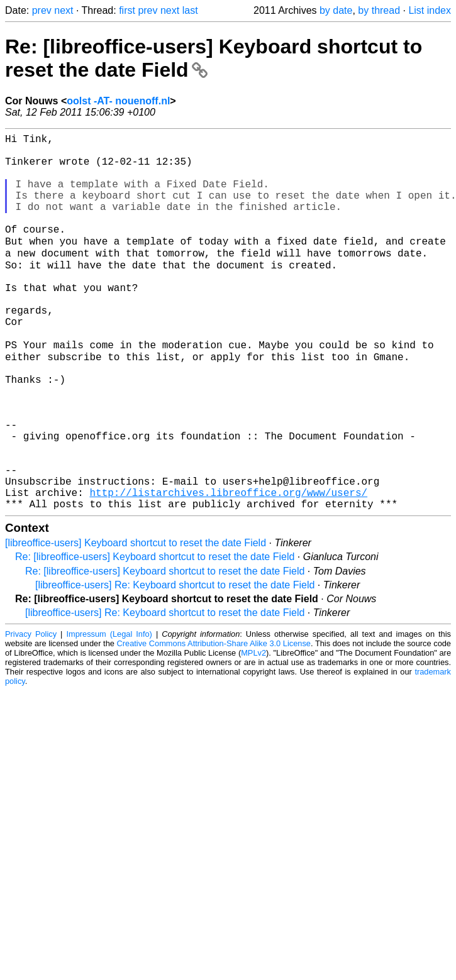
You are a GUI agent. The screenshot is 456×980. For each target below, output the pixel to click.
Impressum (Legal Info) (109, 714)
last (190, 10)
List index (430, 10)
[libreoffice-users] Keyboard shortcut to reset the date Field (136, 623)
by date (336, 10)
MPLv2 (253, 733)
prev (42, 10)
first (127, 10)
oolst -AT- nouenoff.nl (118, 101)
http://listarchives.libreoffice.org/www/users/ (228, 570)
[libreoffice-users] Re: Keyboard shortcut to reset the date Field (175, 665)
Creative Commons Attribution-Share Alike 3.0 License (214, 723)
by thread (379, 10)
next (64, 10)
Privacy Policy (31, 714)
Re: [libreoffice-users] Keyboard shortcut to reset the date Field (155, 636)
